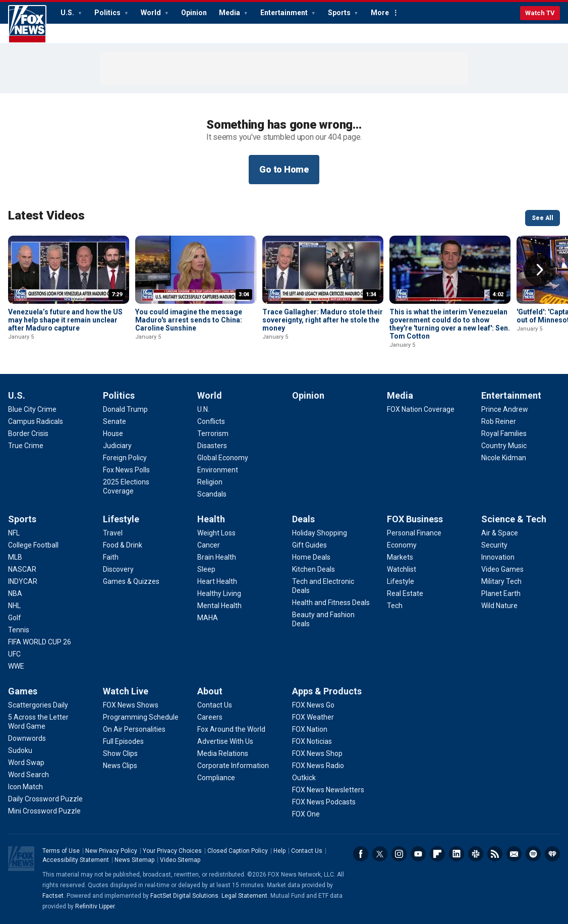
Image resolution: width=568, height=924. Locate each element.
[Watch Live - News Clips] (120, 766)
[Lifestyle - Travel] (113, 533)
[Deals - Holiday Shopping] (320, 533)
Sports (340, 13)
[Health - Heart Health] (217, 581)
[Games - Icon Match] (25, 787)
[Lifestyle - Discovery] (118, 569)
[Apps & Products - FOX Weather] (313, 717)
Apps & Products (327, 691)
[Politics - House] (113, 433)
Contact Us (307, 851)
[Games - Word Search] (29, 775)
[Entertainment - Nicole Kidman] (504, 458)
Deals (303, 519)
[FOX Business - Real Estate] (405, 593)
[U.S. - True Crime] (26, 446)
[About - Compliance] (216, 778)
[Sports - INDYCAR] (23, 581)
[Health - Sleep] (206, 569)
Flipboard (437, 854)
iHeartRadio (552, 854)
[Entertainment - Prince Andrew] (505, 409)
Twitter (380, 854)
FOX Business (415, 519)
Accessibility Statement (76, 860)
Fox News (27, 24)
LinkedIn (457, 854)
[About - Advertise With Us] (225, 741)
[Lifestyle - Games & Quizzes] (131, 581)
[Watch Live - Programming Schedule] (141, 717)
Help (279, 851)
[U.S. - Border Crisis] (28, 433)
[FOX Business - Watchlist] (402, 569)
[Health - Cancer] (209, 545)
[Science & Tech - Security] (494, 545)
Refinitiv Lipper (95, 906)
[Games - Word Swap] (26, 763)
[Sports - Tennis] (19, 630)
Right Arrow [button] (540, 270)
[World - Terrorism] (213, 433)
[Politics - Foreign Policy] (125, 458)
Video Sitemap (180, 860)
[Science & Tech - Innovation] (498, 557)
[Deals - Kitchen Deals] (314, 569)
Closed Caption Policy (238, 851)
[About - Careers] (210, 717)
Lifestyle (121, 519)
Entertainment (285, 13)
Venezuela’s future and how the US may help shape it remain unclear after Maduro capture (65, 320)
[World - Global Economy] (223, 458)
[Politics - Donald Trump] (125, 409)
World (152, 13)
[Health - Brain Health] (217, 557)
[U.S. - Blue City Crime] (32, 409)
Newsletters (514, 854)
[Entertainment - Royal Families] (504, 433)
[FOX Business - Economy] (402, 545)
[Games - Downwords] (27, 738)
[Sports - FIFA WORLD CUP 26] (40, 642)
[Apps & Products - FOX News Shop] (317, 753)
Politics (108, 13)
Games (23, 691)
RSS (495, 854)
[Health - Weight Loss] (216, 533)
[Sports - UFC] (14, 654)
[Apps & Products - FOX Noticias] (312, 741)
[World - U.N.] (203, 409)
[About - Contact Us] (215, 705)
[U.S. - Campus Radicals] (36, 421)
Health (211, 519)
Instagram (399, 854)
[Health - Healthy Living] (219, 593)
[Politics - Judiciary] (117, 446)
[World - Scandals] (212, 494)
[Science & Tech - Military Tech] (501, 581)
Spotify (533, 854)
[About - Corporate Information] (233, 766)
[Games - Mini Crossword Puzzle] (44, 811)
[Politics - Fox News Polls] (126, 470)
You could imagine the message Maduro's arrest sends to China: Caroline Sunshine (189, 320)
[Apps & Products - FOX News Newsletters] (328, 790)
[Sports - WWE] (16, 666)
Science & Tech (514, 519)
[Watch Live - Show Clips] (120, 753)
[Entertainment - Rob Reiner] (499, 421)
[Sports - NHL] (14, 606)
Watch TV (540, 13)
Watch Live (126, 691)
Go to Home (284, 169)
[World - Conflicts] (211, 421)
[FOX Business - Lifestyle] (401, 581)
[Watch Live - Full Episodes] (123, 741)
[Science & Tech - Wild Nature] (499, 606)
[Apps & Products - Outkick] (304, 778)
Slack (476, 854)
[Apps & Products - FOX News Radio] (318, 766)
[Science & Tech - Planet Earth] (501, 593)
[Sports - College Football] (33, 545)
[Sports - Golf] (15, 618)
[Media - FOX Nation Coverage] (421, 409)
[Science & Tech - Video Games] (502, 569)
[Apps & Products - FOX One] (306, 814)
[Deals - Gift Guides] (309, 545)
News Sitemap (134, 860)
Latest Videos (46, 215)
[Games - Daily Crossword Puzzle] (45, 799)
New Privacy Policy (111, 851)
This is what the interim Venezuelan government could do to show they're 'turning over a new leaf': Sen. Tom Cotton (450, 324)
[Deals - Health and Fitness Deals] (331, 603)
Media (230, 13)
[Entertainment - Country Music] (504, 446)
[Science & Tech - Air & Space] (500, 533)
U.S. (68, 13)
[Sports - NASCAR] (22, 569)
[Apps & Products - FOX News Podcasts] (324, 802)
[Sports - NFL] (14, 533)
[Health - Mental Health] (219, 606)
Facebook (361, 854)
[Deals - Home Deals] (311, 557)
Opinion (194, 13)
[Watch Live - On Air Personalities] (134, 729)
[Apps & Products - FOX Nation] (310, 729)
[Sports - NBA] (15, 593)
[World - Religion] (210, 482)
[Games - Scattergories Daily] (38, 705)
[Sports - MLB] (15, 557)
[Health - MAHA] (208, 618)
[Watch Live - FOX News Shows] (131, 705)
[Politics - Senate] (115, 421)
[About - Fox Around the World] (231, 729)
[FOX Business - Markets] (400, 557)
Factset (53, 896)
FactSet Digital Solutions (184, 896)
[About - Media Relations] (223, 753)
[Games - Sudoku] (20, 750)
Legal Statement (244, 896)
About (210, 691)
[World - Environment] (218, 470)
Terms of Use (61, 851)
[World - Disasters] (212, 446)
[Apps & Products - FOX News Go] (313, 705)
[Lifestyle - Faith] (111, 557)
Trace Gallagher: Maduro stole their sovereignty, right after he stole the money (323, 320)
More (380, 13)
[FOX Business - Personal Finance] (414, 533)
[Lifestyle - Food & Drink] (123, 545)
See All (543, 218)
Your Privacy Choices (172, 851)
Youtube (418, 854)
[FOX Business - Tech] (395, 606)
